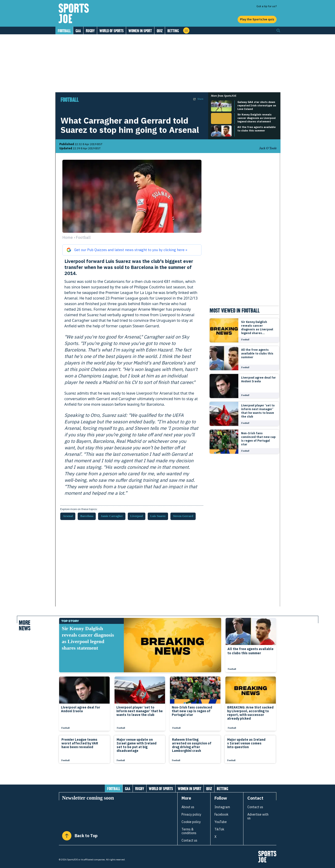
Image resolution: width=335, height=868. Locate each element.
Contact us (189, 840)
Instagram (222, 807)
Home (68, 237)
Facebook (221, 814)
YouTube (221, 822)
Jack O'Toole (268, 148)
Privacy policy (191, 814)
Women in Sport (140, 31)
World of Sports (112, 31)
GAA (78, 31)
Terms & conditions (189, 831)
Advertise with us (258, 816)
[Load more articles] (168, 776)
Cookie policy (191, 822)
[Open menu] (186, 30)
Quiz (160, 31)
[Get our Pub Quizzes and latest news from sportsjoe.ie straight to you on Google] (132, 250)
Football (64, 31)
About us (188, 807)
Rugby (90, 31)
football (83, 237)
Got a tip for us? (266, 6)
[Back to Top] (67, 836)
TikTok (219, 829)
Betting (173, 31)
